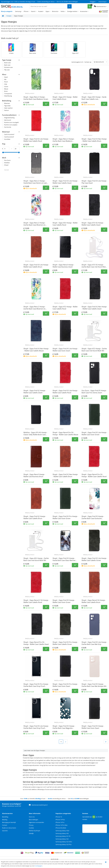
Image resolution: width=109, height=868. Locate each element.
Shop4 (5, 165)
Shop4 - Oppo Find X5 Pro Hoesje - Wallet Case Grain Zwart (65, 685)
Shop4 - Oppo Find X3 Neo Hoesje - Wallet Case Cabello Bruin (94, 140)
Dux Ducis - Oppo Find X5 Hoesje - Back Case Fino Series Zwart (94, 392)
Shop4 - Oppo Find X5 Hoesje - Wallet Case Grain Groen (64, 601)
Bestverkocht (100, 62)
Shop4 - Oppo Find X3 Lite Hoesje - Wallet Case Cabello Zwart (65, 182)
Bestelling (5, 817)
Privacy (31, 825)
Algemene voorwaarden (36, 822)
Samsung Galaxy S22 (62, 839)
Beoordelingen (34, 820)
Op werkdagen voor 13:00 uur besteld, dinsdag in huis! (18, 2)
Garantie (5, 831)
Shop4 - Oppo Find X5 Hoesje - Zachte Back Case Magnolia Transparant (64, 728)
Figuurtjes (6, 106)
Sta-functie (7, 127)
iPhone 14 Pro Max (62, 825)
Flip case (6, 70)
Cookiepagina (39, 866)
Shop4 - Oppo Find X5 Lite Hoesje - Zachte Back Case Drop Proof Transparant (36, 728)
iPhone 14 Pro (60, 822)
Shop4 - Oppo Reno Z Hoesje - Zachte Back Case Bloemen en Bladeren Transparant (35, 309)
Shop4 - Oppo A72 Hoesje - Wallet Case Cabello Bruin (65, 98)
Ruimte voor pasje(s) (10, 125)
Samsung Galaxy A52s (62, 831)
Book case (6, 63)
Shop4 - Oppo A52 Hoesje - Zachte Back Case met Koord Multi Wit (36, 559)
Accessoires (84, 11)
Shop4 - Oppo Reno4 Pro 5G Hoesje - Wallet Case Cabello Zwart (36, 643)
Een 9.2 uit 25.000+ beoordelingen (67, 2)
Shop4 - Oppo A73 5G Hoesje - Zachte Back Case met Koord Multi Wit (94, 267)
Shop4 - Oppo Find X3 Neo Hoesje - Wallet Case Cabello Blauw (36, 350)
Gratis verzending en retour (46, 2)
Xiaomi (33, 11)
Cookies (31, 828)
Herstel (6, 170)
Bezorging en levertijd (9, 822)
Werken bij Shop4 (34, 831)
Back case (6, 65)
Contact (5, 825)
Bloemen (6, 103)
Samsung (18, 11)
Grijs (5, 84)
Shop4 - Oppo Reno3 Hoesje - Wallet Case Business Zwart (63, 266)
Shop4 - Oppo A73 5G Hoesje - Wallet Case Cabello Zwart (93, 224)
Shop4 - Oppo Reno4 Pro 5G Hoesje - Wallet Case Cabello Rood (94, 475)
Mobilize (6, 163)
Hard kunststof (8, 137)
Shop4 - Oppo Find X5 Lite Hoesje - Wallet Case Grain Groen (94, 433)
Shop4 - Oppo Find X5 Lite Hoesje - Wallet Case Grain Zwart (65, 350)
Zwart (5, 77)
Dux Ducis (6, 160)
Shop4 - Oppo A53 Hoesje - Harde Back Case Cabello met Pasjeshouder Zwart (94, 99)
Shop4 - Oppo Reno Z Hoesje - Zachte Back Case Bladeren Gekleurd (64, 141)
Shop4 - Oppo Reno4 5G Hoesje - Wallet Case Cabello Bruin (94, 601)
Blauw (5, 89)
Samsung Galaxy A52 (62, 833)
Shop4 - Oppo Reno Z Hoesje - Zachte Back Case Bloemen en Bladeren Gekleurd (35, 225)
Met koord (7, 120)
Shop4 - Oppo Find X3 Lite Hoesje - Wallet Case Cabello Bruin (36, 266)
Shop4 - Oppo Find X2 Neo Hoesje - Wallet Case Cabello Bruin (65, 475)
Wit (4, 79)
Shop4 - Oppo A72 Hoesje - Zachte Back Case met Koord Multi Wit (94, 350)
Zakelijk (31, 833)
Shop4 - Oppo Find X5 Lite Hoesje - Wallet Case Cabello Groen (94, 559)
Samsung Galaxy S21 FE (63, 836)
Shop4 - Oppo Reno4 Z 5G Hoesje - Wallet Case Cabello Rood (36, 601)
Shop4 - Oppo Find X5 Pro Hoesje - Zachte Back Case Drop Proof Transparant (36, 686)
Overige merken (72, 11)
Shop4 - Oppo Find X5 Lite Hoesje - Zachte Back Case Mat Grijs (94, 643)
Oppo (47, 11)
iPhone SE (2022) (61, 828)
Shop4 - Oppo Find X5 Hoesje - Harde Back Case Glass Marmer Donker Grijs (64, 560)
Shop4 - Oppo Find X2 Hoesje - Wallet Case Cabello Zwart (35, 392)
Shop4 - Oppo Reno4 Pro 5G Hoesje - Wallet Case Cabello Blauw (65, 433)
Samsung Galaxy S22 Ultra (64, 842)
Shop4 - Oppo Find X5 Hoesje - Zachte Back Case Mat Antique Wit (94, 685)
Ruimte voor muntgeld (10, 122)
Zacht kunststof (8, 134)
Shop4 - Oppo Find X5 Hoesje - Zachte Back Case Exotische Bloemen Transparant (93, 518)
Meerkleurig (7, 96)
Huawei (40, 11)
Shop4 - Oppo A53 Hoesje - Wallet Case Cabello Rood (65, 224)
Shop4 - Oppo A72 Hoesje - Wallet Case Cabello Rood (65, 308)
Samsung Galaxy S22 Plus (64, 844)
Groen (5, 86)
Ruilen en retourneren (9, 828)
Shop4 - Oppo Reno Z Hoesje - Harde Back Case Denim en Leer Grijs (35, 183)
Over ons (32, 817)
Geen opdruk (7, 108)
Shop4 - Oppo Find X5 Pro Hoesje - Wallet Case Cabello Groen (65, 643)
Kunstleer (6, 139)
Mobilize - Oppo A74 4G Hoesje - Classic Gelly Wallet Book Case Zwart (35, 435)
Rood (5, 82)
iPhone (26, 11)
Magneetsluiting (8, 118)
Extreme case (7, 67)
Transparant (7, 94)
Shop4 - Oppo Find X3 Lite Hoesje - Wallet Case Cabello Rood (65, 392)
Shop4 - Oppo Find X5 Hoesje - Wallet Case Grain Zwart (93, 727)
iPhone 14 (59, 817)
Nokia (63, 11)
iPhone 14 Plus (60, 820)
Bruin (5, 91)
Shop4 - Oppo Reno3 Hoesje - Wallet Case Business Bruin (34, 475)
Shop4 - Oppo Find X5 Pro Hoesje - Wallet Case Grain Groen (65, 517)
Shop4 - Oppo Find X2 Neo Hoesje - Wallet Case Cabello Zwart (94, 308)
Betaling (5, 820)
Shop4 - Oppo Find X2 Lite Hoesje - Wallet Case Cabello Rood (36, 140)
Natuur (5, 110)
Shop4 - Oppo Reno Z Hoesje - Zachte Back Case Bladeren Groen (36, 98)
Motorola (55, 11)
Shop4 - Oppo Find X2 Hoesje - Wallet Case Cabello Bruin (35, 517)
